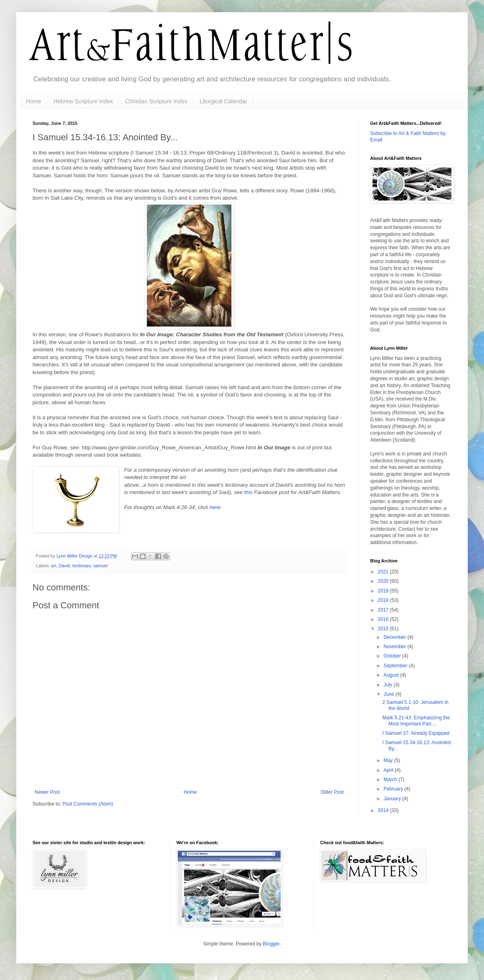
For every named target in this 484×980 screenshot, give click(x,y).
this (248, 492)
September (396, 666)
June (389, 694)
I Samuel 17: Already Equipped (416, 733)
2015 (384, 629)
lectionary (82, 566)
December (396, 637)
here (215, 507)
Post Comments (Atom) (88, 804)
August (392, 675)
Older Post (332, 792)
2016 (384, 619)
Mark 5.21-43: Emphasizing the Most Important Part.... (416, 721)
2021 (384, 572)
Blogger (271, 944)
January (393, 799)
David (64, 566)
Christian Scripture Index (156, 101)
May (389, 760)
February (394, 789)
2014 (384, 810)
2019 (384, 591)
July (389, 685)
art (54, 566)
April (389, 770)
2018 (384, 600)
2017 (384, 610)
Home (34, 101)
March (391, 780)
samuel (100, 566)
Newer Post (47, 792)
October (393, 656)
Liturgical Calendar (223, 101)
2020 (384, 581)
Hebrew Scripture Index (83, 101)
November (396, 647)
